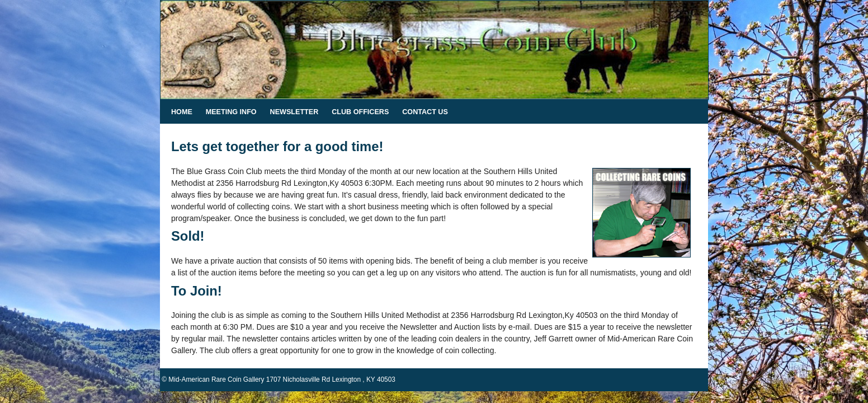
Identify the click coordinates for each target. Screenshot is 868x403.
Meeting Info (231, 112)
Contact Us (425, 112)
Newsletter (294, 112)
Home (182, 112)
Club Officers (360, 112)
